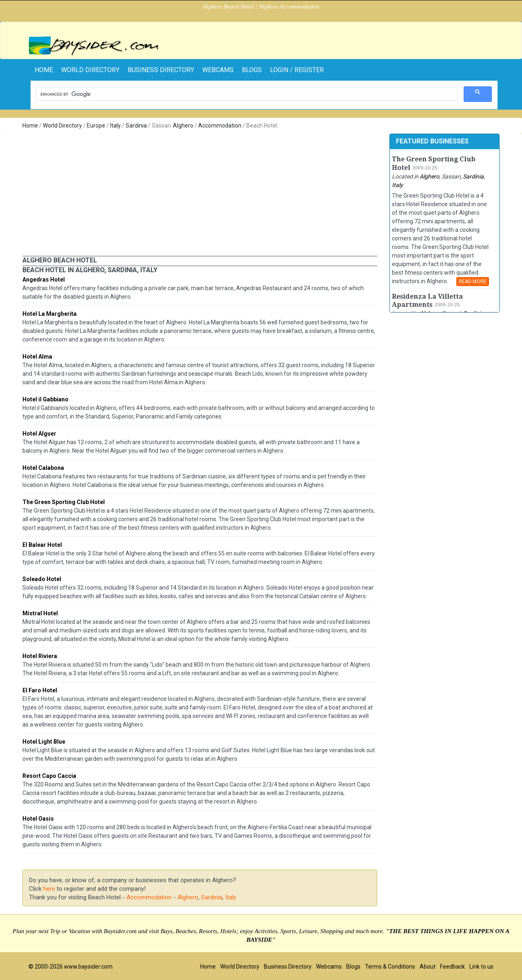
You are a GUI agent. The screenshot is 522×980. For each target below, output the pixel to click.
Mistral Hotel (40, 613)
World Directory (90, 70)
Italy (115, 126)
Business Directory (161, 70)
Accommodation (220, 126)
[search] (246, 94)
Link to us (481, 967)
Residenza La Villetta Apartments (427, 301)
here (49, 889)
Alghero (183, 126)
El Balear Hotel (42, 545)
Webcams (218, 70)
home (44, 70)
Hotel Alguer (39, 434)
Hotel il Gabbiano (45, 399)
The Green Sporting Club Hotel (64, 502)
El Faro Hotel (40, 690)
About (428, 967)
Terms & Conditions (390, 967)
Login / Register (297, 70)
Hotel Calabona (43, 468)
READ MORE (473, 282)
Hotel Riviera (40, 656)
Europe (96, 126)
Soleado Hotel (42, 579)
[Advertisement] (200, 195)
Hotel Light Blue (44, 742)
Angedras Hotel (44, 280)
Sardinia (136, 126)
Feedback (452, 967)
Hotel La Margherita (50, 314)
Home (30, 126)
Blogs (252, 70)
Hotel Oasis (38, 819)
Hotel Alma (37, 357)
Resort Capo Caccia (49, 776)
